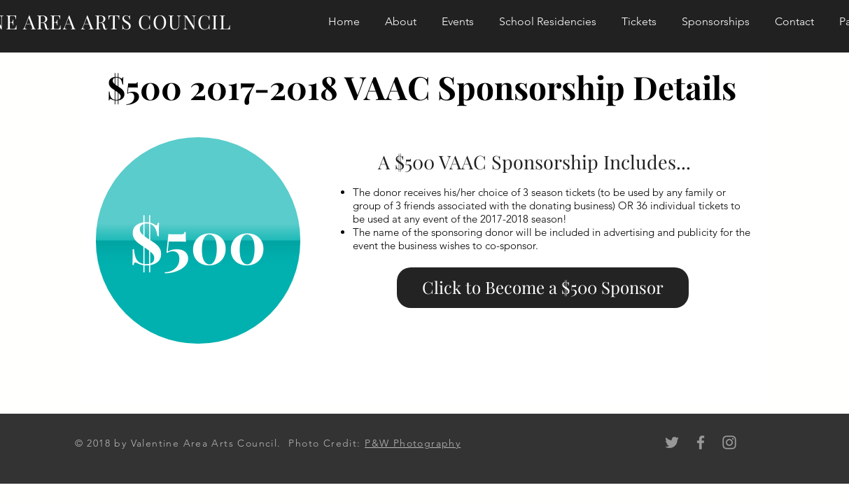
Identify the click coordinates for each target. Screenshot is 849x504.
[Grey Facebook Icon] (701, 442)
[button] (198, 240)
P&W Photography (413, 443)
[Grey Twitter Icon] (672, 442)
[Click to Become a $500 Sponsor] (543, 288)
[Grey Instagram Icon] (729, 442)
